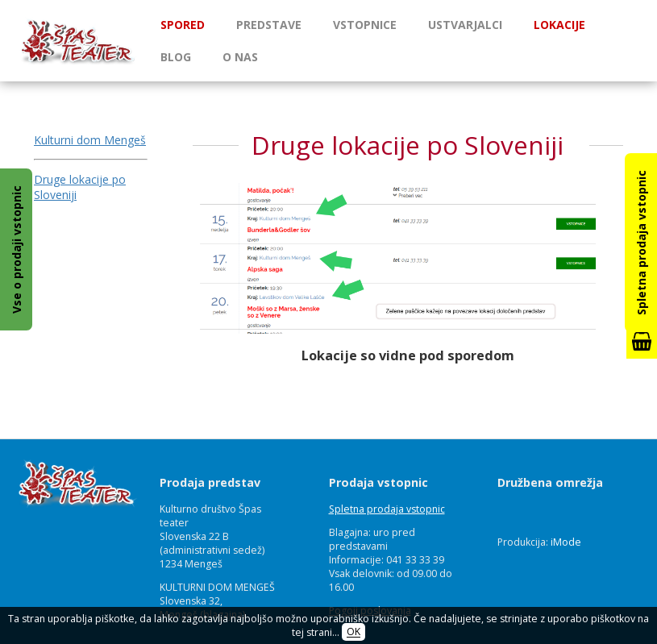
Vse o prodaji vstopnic (17, 249)
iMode (566, 542)
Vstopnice (365, 25)
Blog (176, 57)
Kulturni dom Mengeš (90, 140)
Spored (183, 25)
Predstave (269, 25)
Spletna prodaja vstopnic (387, 509)
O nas (240, 57)
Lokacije (559, 25)
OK (353, 632)
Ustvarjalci (465, 25)
